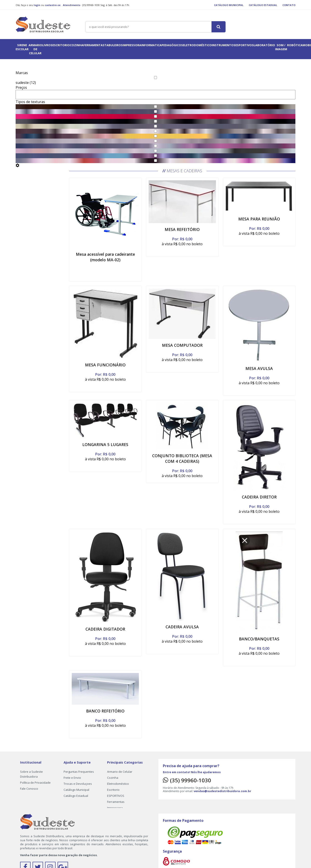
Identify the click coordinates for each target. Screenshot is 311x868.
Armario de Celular (35, 49)
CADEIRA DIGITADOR (105, 629)
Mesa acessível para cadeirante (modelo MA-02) (105, 257)
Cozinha (77, 45)
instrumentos (224, 45)
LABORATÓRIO (264, 45)
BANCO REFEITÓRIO (105, 711)
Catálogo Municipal (229, 5)
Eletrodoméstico (197, 45)
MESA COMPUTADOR (182, 345)
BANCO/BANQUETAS (259, 639)
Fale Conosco (29, 789)
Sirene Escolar (22, 47)
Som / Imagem (281, 47)
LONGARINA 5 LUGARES (105, 444)
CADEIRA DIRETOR (259, 497)
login (37, 5)
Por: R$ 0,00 (182, 239)
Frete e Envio (72, 778)
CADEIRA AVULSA (182, 627)
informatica (151, 45)
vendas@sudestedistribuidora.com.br (222, 791)
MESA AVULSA (259, 368)
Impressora (132, 45)
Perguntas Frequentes (79, 772)
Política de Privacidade (35, 783)
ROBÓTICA (295, 45)
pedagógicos (172, 45)
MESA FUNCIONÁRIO (105, 365)
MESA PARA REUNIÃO (259, 219)
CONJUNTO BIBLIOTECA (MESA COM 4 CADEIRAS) (182, 458)
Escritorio (61, 45)
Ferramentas (94, 45)
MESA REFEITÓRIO (182, 229)
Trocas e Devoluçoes (78, 784)
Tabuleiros (114, 45)
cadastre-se (53, 5)
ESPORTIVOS (245, 45)
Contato (289, 5)
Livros (47, 45)
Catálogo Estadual (263, 5)
